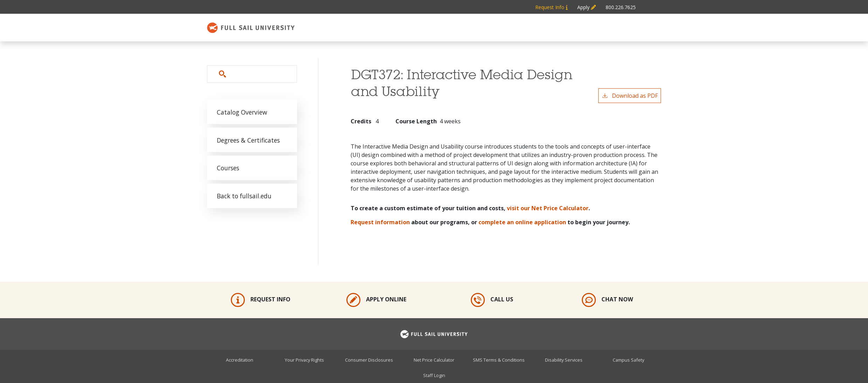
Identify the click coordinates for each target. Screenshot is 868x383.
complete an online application (522, 222)
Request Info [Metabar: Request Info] (551, 7)
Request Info (261, 300)
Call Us (492, 300)
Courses (228, 169)
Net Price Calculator (434, 360)
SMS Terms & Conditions (499, 360)
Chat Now (607, 300)
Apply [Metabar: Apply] (587, 7)
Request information (380, 222)
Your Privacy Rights (304, 360)
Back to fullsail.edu (245, 197)
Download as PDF (630, 95)
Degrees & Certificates (249, 141)
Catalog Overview (242, 112)
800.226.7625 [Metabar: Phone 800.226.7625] (621, 7)
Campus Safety (628, 360)
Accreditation (240, 360)
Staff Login (434, 375)
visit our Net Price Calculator (548, 208)
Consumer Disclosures (369, 360)
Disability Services (564, 360)
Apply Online (376, 300)
